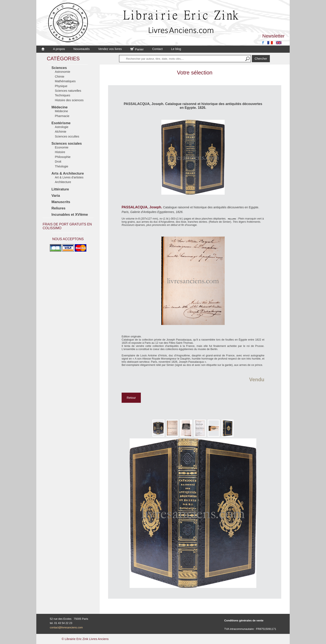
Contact (158, 49)
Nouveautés (82, 49)
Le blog (176, 49)
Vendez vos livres (110, 49)
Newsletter (273, 36)
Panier (137, 49)
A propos (59, 49)
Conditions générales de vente (244, 620)
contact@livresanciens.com (66, 627)
